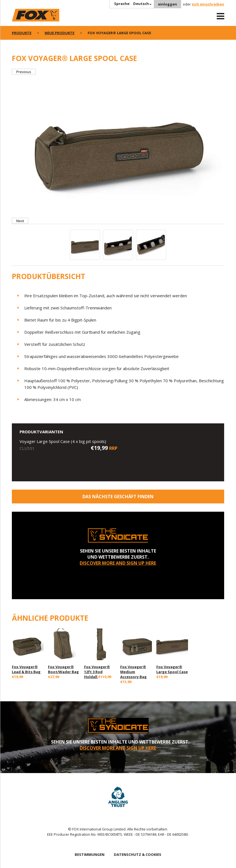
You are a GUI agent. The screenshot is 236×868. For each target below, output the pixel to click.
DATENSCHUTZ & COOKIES (138, 854)
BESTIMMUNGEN (90, 854)
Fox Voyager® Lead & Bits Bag (26, 669)
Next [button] (20, 221)
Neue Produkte (60, 33)
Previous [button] (24, 72)
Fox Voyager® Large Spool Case (172, 669)
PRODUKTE (22, 33)
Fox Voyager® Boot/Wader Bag (63, 669)
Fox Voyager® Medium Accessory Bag (133, 672)
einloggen (167, 4)
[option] (118, 146)
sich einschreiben (208, 4)
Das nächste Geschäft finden (118, 497)
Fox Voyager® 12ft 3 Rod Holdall (97, 672)
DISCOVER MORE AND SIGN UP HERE (118, 563)
